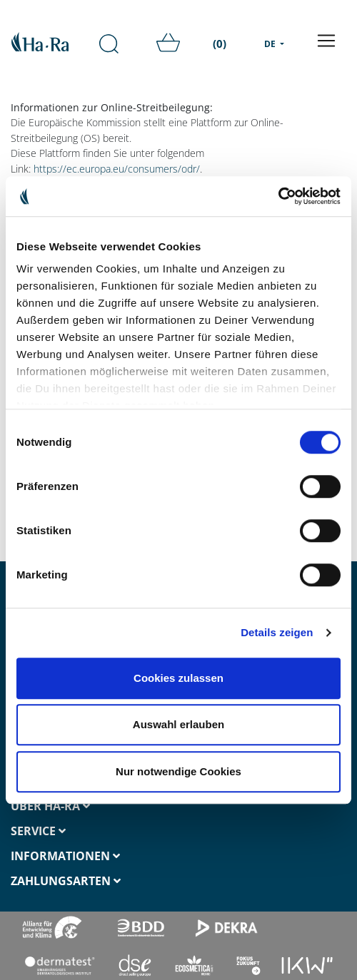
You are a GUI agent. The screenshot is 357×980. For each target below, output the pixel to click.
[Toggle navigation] (326, 41)
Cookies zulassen (178, 678)
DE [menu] (271, 44)
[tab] (89, 806)
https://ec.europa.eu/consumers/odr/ (117, 169)
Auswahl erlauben (178, 724)
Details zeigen (277, 632)
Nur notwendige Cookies (178, 771)
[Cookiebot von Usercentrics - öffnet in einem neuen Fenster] (278, 196)
